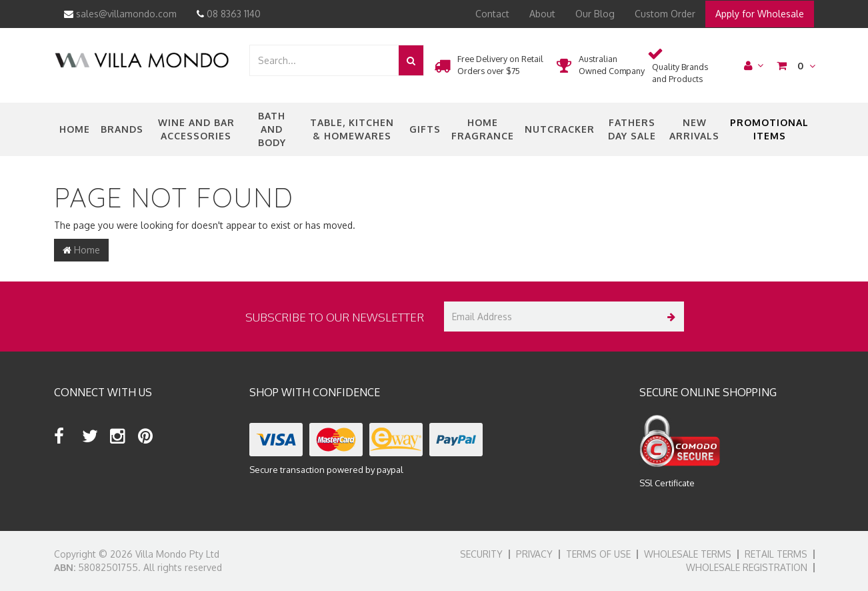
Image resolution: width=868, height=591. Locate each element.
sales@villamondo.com (120, 14)
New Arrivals (694, 129)
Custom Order (665, 14)
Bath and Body (272, 129)
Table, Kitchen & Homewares (352, 129)
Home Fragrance (483, 129)
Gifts (425, 129)
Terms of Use (598, 554)
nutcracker (560, 129)
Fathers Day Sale (632, 129)
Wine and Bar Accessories (196, 129)
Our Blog (595, 14)
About (542, 14)
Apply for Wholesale (760, 14)
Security (481, 554)
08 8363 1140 (229, 14)
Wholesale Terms (688, 554)
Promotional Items (769, 129)
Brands (122, 129)
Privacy (534, 554)
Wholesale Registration (747, 567)
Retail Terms (776, 554)
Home (75, 129)
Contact (492, 14)
